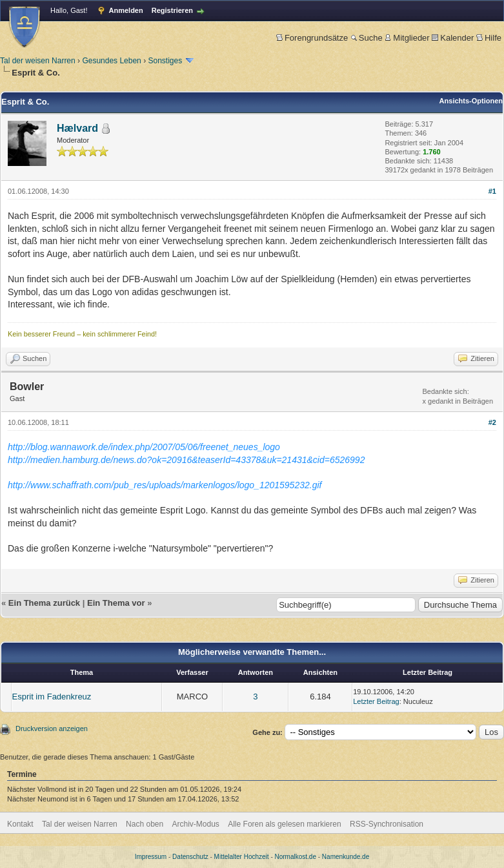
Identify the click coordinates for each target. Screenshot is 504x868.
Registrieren (172, 10)
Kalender (453, 38)
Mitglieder (407, 38)
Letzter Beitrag (376, 701)
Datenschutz (190, 857)
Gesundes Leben (111, 61)
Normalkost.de (296, 857)
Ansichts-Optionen (471, 101)
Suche (367, 38)
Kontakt (20, 824)
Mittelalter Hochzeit (242, 857)
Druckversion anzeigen (52, 728)
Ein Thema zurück (44, 603)
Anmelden (126, 10)
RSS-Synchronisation (387, 824)
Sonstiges (165, 61)
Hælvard (77, 128)
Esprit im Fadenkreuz (52, 697)
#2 (492, 422)
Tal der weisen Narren (38, 61)
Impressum (151, 857)
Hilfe (489, 38)
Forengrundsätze (312, 38)
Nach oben (145, 824)
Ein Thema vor (116, 603)
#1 (492, 191)
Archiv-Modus (196, 824)
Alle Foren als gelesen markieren (284, 824)
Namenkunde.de (346, 857)
